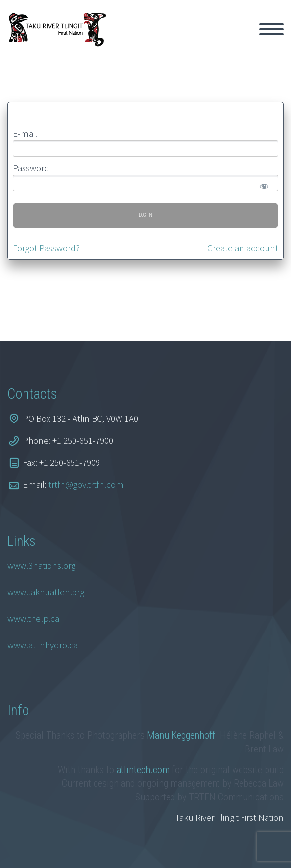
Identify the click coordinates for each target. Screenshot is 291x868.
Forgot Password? (46, 248)
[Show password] (262, 184)
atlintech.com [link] (143, 770)
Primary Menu (271, 29)
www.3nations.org (41, 565)
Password (31, 168)
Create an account (243, 248)
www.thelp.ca (33, 618)
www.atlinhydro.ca (43, 645)
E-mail (25, 133)
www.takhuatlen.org (46, 592)
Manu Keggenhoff (182, 735)
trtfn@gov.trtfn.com (86, 484)
